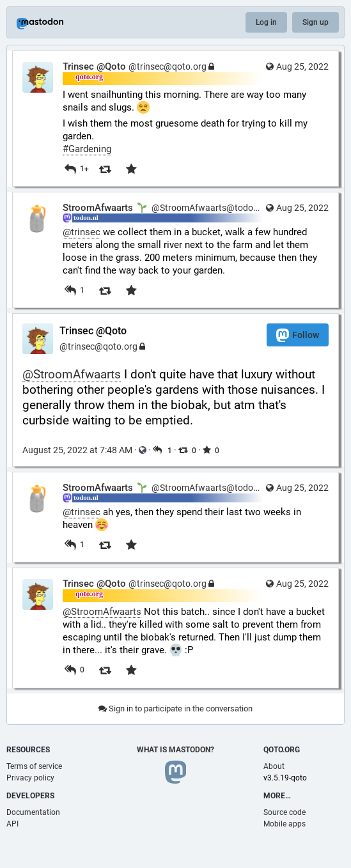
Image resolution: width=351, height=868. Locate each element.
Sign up (316, 22)
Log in (266, 22)
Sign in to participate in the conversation (175, 709)
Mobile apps (285, 824)
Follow (298, 335)
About (274, 766)
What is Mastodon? (175, 750)
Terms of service (34, 766)
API (12, 824)
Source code (285, 812)
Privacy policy (30, 778)
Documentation (33, 812)
